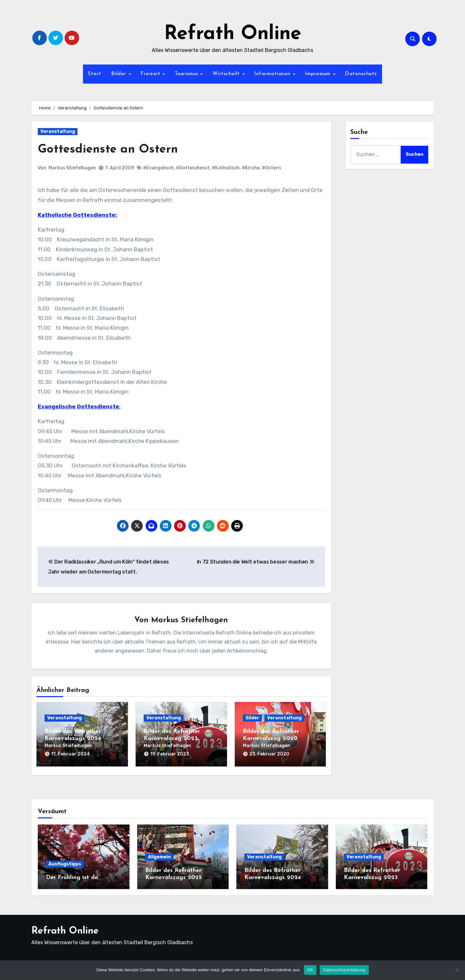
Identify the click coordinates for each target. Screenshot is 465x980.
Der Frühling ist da (72, 877)
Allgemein (159, 856)
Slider (252, 718)
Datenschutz (361, 74)
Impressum (319, 74)
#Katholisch (226, 168)
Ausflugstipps (65, 863)
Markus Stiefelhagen (72, 168)
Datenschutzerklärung (344, 970)
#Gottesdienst (193, 168)
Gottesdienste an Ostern (109, 150)
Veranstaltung (58, 131)
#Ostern (271, 168)
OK (310, 970)
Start (95, 74)
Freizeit (151, 74)
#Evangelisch (158, 168)
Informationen (273, 74)
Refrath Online (233, 34)
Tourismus (187, 74)
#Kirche (251, 168)
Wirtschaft (227, 74)
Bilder (120, 74)
